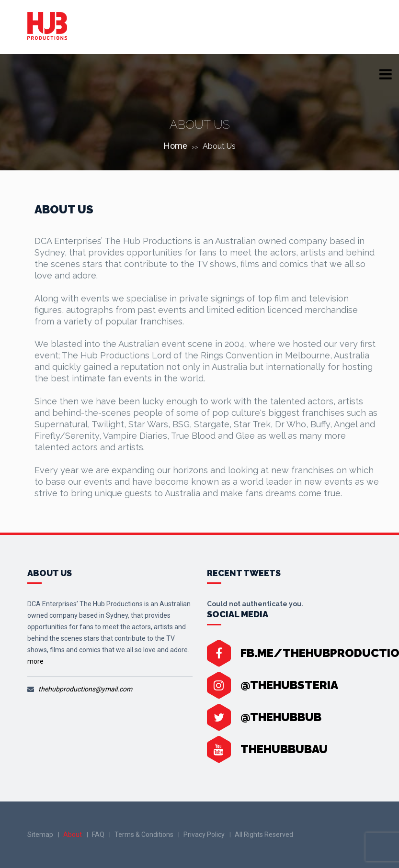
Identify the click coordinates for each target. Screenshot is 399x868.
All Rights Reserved (264, 835)
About (73, 835)
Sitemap (40, 835)
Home (176, 146)
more (35, 661)
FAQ (98, 835)
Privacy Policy (204, 835)
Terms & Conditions (144, 835)
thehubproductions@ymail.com (85, 689)
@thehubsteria (289, 685)
